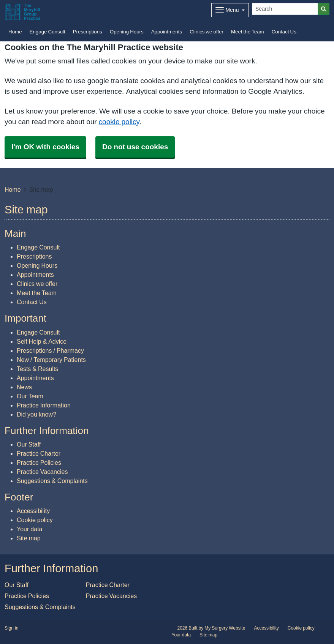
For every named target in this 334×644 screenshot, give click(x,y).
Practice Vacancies (42, 472)
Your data (29, 529)
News (24, 387)
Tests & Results (37, 369)
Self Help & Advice (42, 341)
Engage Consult (47, 32)
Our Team (30, 396)
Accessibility (33, 511)
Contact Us (284, 32)
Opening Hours (127, 32)
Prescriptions (88, 32)
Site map (29, 538)
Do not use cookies (135, 147)
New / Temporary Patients (51, 360)
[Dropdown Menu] (230, 10)
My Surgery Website (225, 628)
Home (13, 189)
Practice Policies (39, 462)
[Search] (285, 9)
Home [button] (15, 32)
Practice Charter (39, 453)
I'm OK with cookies (45, 147)
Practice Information (44, 405)
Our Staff (29, 444)
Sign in (11, 628)
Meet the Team (248, 32)
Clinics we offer (207, 32)
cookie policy (119, 122)
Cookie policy (35, 520)
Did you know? (36, 414)
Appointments (167, 32)
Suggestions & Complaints (52, 481)
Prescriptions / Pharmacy (50, 350)
